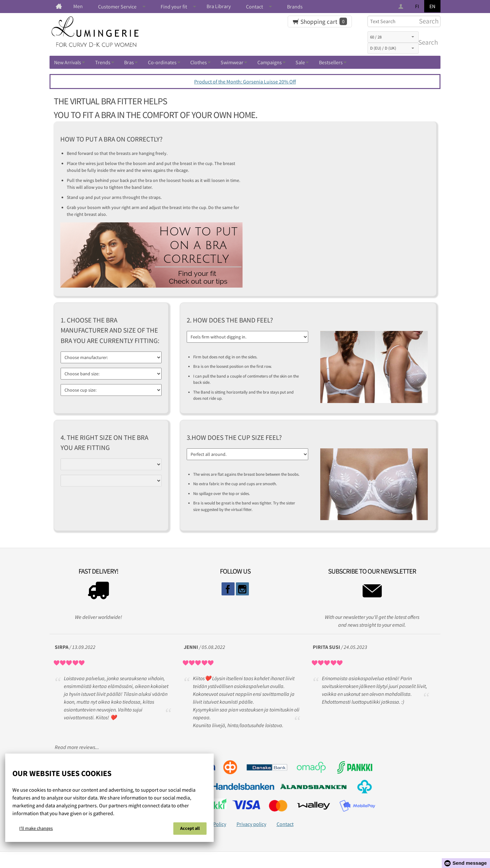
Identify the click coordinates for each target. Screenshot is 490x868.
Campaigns (270, 62)
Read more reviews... (77, 747)
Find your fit (174, 7)
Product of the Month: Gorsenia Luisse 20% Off (245, 82)
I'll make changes (36, 828)
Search (427, 42)
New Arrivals (68, 62)
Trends (103, 62)
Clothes (199, 62)
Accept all (190, 828)
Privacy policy (251, 824)
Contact (254, 7)
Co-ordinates (162, 62)
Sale (300, 62)
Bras (129, 62)
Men (78, 6)
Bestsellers (331, 62)
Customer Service (117, 7)
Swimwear (232, 62)
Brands (295, 7)
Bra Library (219, 6)
